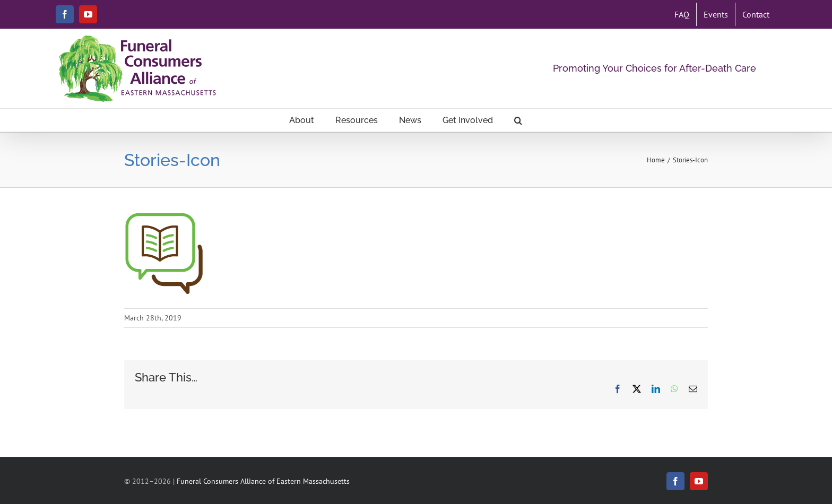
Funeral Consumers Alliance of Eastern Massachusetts (263, 481)
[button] (518, 120)
